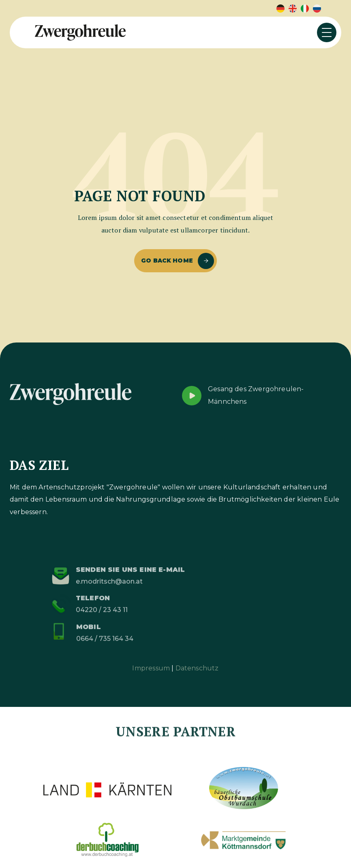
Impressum (151, 668)
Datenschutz (197, 668)
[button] (327, 32)
